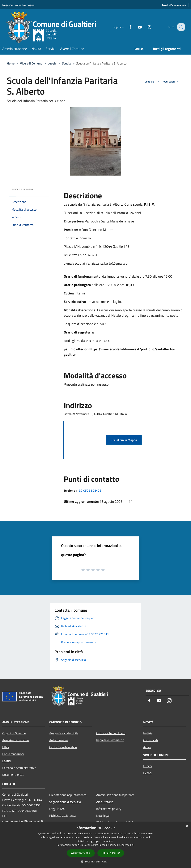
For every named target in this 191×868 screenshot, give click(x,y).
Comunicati (151, 740)
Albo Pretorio (105, 802)
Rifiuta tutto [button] (111, 853)
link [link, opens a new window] (132, 845)
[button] (95, 861)
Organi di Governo (14, 733)
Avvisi (147, 747)
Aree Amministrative (16, 740)
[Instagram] (147, 27)
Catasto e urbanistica (63, 747)
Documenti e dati (13, 775)
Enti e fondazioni (13, 754)
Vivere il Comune (32, 63)
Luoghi (52, 63)
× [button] (187, 826)
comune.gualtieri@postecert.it (23, 821)
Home (11, 63)
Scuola (66, 63)
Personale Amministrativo (19, 768)
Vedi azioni (172, 82)
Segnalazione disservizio (65, 802)
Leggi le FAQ (57, 809)
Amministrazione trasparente (115, 795)
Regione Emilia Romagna (18, 5)
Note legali (103, 816)
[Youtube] (137, 27)
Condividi (152, 82)
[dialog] (95, 845)
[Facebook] (128, 27)
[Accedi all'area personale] (174, 5)
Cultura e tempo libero (111, 733)
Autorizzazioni (59, 740)
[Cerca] (181, 27)
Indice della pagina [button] (22, 189)
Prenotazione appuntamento (68, 795)
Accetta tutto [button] (81, 853)
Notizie (148, 733)
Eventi (147, 773)
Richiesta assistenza (62, 816)
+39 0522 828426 (89, 490)
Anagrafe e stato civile (64, 733)
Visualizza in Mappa (124, 440)
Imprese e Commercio (110, 740)
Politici (7, 761)
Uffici (6, 747)
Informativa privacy (109, 809)
